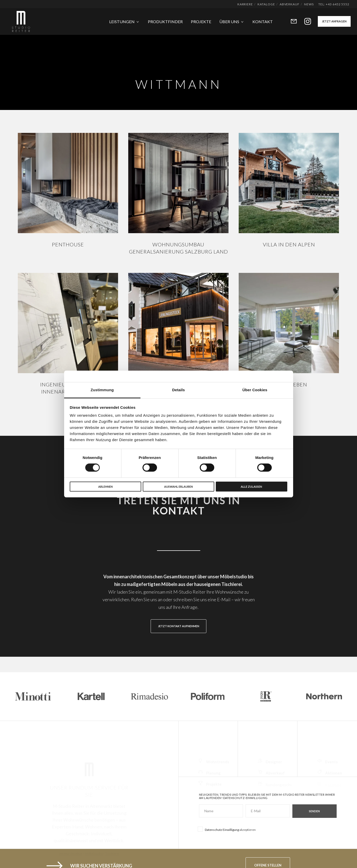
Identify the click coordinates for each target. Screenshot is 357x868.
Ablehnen (105, 487)
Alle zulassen (251, 487)
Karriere (245, 4)
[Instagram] (304, 22)
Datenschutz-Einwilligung (245, 798)
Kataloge (266, 4)
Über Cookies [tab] (255, 390)
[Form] (290, 22)
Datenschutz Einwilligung (222, 830)
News (309, 4)
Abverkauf (290, 4)
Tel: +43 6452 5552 (334, 4)
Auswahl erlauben (178, 487)
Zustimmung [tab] (102, 390)
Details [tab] (179, 390)
